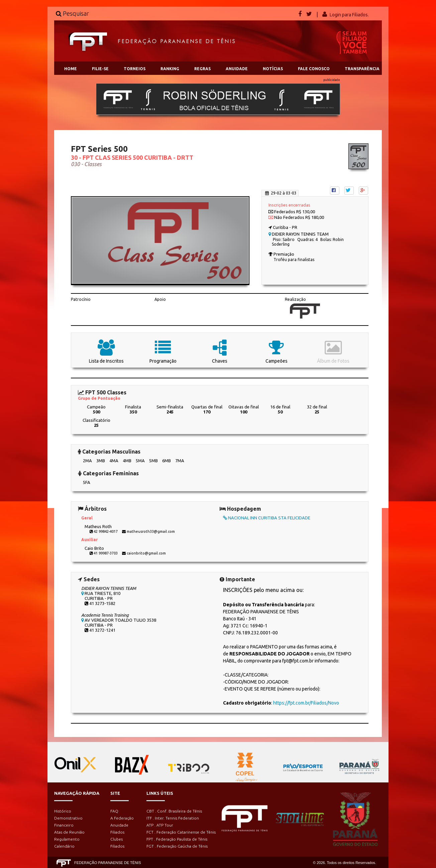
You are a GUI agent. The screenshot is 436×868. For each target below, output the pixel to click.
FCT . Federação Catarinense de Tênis (181, 832)
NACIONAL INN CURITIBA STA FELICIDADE (267, 518)
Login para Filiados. (349, 15)
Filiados (117, 832)
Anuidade (119, 825)
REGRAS (202, 69)
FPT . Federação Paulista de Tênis (177, 839)
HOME (71, 69)
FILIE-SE (100, 69)
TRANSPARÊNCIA (362, 69)
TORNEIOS (135, 69)
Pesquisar (72, 13)
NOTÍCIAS (273, 69)
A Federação (122, 818)
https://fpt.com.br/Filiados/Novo (306, 703)
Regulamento (67, 839)
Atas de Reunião (69, 832)
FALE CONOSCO (314, 69)
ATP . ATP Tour (160, 825)
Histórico (63, 811)
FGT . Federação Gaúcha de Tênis (177, 846)
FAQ (114, 811)
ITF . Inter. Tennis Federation (173, 818)
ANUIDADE (237, 69)
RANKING (170, 69)
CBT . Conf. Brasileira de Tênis (174, 811)
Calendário (64, 846)
